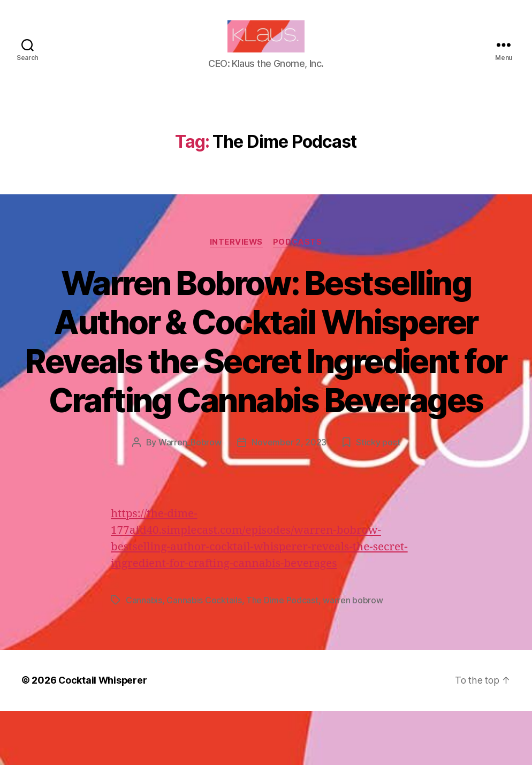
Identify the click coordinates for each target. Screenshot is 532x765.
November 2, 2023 (290, 498)
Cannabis (144, 655)
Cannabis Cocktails (204, 655)
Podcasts (298, 258)
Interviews (236, 258)
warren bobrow (353, 655)
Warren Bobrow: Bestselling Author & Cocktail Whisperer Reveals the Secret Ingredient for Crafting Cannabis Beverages (266, 377)
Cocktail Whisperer (103, 735)
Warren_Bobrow (190, 498)
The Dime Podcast (282, 655)
